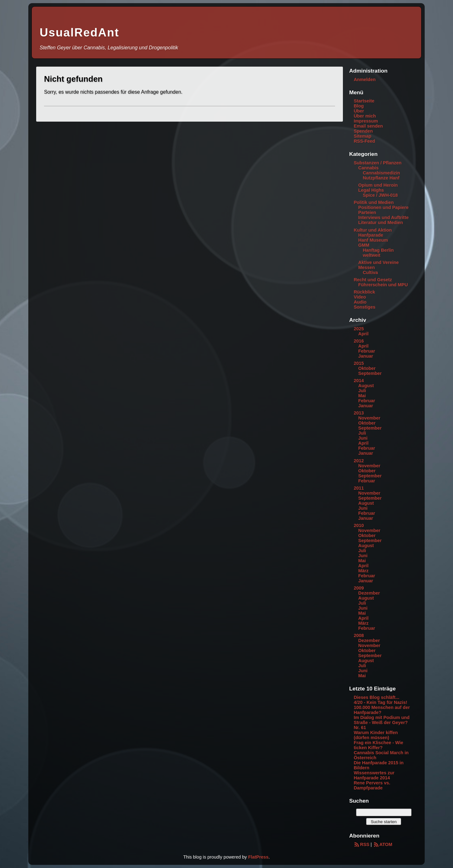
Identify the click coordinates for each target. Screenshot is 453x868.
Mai (362, 396)
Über (359, 111)
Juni (363, 438)
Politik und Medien (374, 202)
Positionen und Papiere (383, 207)
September (370, 373)
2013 (359, 413)
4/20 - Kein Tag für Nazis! (380, 702)
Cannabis (369, 168)
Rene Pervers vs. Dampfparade (372, 785)
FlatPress (258, 857)
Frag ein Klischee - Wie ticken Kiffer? (378, 745)
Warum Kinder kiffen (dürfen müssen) (376, 735)
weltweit (372, 255)
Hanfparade (371, 235)
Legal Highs (371, 190)
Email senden (368, 126)
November (369, 418)
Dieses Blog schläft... (376, 697)
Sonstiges (364, 307)
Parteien (367, 212)
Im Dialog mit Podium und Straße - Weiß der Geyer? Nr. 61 (381, 722)
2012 (359, 461)
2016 (359, 341)
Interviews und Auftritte (383, 217)
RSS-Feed (364, 141)
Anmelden (365, 80)
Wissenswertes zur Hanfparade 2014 (374, 775)
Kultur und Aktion (373, 230)
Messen (367, 267)
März (364, 571)
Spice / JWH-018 (380, 195)
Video (360, 297)
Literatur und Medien (381, 222)
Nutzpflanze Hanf (381, 178)
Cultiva (370, 272)
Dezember (369, 593)
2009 (359, 588)
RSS (361, 844)
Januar (366, 356)
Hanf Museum (373, 240)
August (366, 386)
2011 (359, 488)
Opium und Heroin (378, 185)
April (364, 334)
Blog (359, 106)
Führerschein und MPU (383, 285)
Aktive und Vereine (379, 262)
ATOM (383, 844)
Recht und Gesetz (373, 280)
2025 (359, 329)
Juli (362, 391)
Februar (367, 351)
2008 (359, 635)
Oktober (367, 368)
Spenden (363, 131)
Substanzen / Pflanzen (377, 163)
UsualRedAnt (79, 33)
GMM (364, 245)
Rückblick (364, 292)
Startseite (364, 101)
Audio (360, 302)
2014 (359, 381)
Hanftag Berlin (378, 250)
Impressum (366, 121)
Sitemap (362, 136)
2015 (359, 363)
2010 (359, 525)
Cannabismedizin (381, 173)
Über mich (365, 116)
